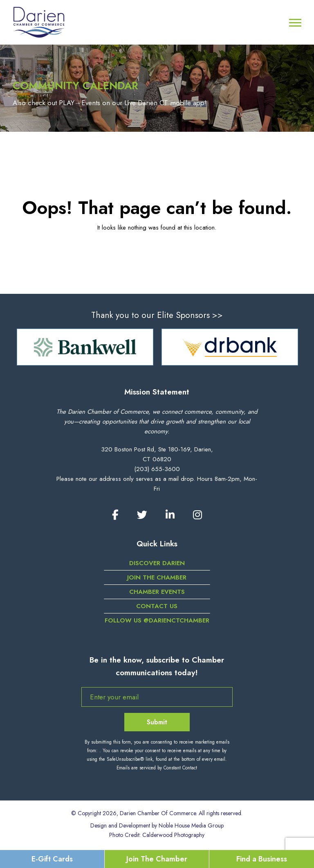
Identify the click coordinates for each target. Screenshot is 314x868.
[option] (85, 347)
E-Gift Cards (52, 859)
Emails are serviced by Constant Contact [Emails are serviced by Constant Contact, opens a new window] (157, 768)
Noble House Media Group (191, 825)
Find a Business (262, 859)
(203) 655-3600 (157, 469)
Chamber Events (157, 592)
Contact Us (157, 606)
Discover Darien (157, 563)
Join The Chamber (157, 859)
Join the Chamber (157, 577)
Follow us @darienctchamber (157, 620)
